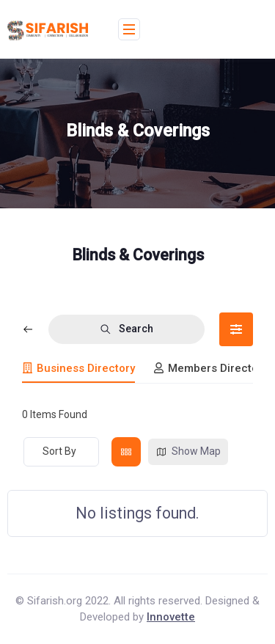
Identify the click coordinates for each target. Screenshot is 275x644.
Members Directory (210, 368)
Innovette (171, 617)
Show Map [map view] (188, 451)
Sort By (59, 451)
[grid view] (126, 452)
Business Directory (78, 368)
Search (126, 329)
